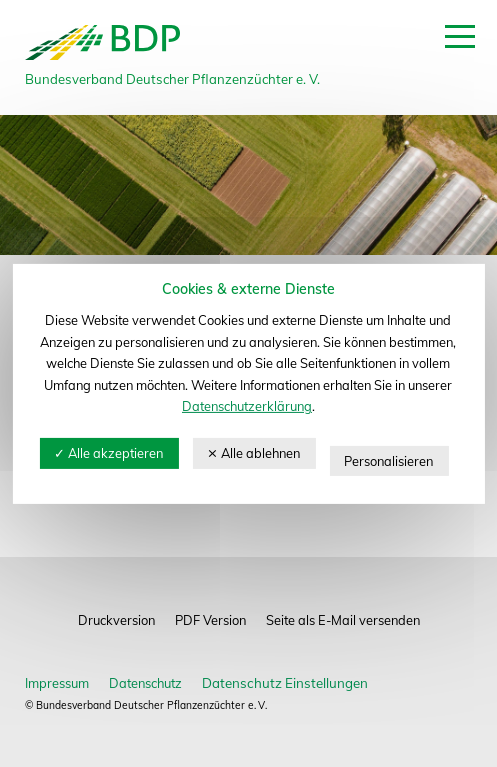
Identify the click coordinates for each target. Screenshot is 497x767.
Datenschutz (145, 683)
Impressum (57, 683)
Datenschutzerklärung (247, 406)
